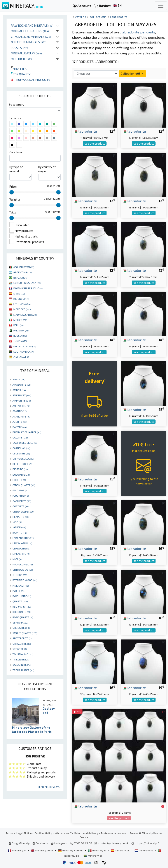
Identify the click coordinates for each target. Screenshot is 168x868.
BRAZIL (20, 277)
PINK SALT (21, 586)
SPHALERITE (22, 644)
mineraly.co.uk (42, 850)
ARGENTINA (22, 272)
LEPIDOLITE (21, 548)
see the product (95, 144)
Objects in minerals (29, 42)
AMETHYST (22, 395)
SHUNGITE (21, 628)
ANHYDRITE (21, 406)
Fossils (19, 48)
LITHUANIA (22, 304)
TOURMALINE (23, 654)
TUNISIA (20, 341)
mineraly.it (97, 850)
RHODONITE (22, 612)
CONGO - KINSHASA (27, 283)
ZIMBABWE (22, 357)
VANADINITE (22, 665)
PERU (19, 325)
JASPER (19, 527)
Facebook (40, 843)
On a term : (16, 152)
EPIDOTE (20, 480)
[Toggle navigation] (161, 6)
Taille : (13, 212)
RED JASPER (22, 606)
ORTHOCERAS (23, 570)
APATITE (19, 411)
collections (98, 17)
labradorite (85, 131)
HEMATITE (20, 517)
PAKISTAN (21, 330)
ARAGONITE (21, 416)
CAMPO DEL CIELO (25, 443)
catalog (81, 17)
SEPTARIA (20, 622)
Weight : (15, 199)
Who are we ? (63, 833)
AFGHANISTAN (24, 267)
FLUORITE (21, 496)
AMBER (19, 390)
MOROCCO (22, 309)
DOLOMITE (21, 475)
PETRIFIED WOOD (25, 580)
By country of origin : (47, 169)
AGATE (19, 379)
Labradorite (119, 17)
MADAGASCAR (25, 315)
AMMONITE (22, 400)
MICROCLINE (23, 564)
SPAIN (19, 293)
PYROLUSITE (22, 596)
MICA (17, 559)
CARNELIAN (21, 448)
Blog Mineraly (19, 843)
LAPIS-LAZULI (22, 543)
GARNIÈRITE (22, 501)
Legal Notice (24, 833)
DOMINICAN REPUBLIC (28, 288)
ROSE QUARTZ (23, 617)
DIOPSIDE (20, 469)
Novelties (19, 69)
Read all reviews (49, 787)
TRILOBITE (21, 659)
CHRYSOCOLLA (23, 459)
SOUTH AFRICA (23, 352)
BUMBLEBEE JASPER (27, 432)
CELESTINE (21, 453)
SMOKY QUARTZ (25, 633)
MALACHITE (21, 554)
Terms (10, 833)
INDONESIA (22, 299)
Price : (13, 187)
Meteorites (22, 59)
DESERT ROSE (23, 464)
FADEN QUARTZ (24, 485)
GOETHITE (21, 506)
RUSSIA (20, 336)
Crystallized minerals (31, 37)
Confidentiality (43, 833)
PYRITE (19, 591)
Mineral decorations (30, 31)
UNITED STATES (25, 346)
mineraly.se (93, 856)
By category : (17, 105)
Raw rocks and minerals (32, 25)
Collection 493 (132, 74)
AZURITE (20, 422)
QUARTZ (20, 601)
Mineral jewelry (26, 53)
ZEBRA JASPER (23, 670)
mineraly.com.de (71, 850)
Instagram (59, 843)
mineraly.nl (144, 850)
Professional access (114, 833)
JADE (17, 522)
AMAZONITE (22, 385)
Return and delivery (86, 833)
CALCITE (20, 437)
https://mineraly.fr (148, 843)
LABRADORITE (23, 538)
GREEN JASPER (23, 511)
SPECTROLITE (22, 638)
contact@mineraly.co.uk (113, 843)
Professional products (31, 80)
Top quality (21, 74)
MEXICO (20, 320)
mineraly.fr (17, 850)
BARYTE (19, 427)
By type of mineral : (16, 169)
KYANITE (19, 533)
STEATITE (20, 649)
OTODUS (20, 575)
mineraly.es (121, 850)
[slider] (12, 192)
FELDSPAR (20, 490)
